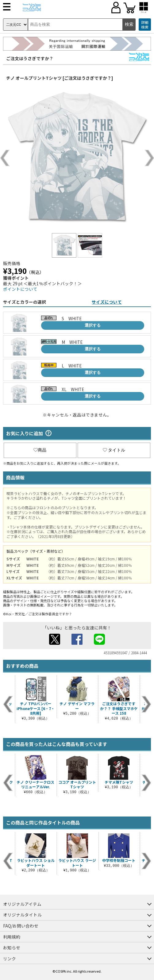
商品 (40, 450)
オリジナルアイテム (22, 904)
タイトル (114, 450)
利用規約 (12, 937)
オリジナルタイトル (22, 915)
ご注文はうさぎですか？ (30, 58)
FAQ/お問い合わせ (21, 926)
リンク (10, 959)
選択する (93, 325)
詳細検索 (145, 25)
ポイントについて (20, 289)
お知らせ (12, 947)
